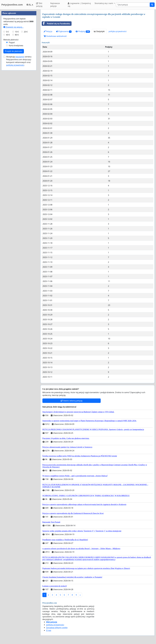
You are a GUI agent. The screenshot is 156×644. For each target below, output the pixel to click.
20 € (26, 102)
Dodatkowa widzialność (55, 36)
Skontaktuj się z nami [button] (104, 3)
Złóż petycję (39, 5)
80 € (17, 105)
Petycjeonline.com (12, 5)
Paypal (12, 112)
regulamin (20, 127)
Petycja (48, 31)
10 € (17, 102)
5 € (7, 102)
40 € (8, 105)
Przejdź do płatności (14, 121)
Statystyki (99, 31)
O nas (49, 630)
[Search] (133, 5)
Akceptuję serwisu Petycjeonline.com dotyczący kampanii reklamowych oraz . (19, 131)
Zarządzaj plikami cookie (57, 628)
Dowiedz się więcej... (13, 97)
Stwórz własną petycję (71, 401)
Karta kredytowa (16, 115)
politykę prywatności (15, 135)
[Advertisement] (19, 44)
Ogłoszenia (64, 31)
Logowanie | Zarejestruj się (79, 5)
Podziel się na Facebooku (56, 24)
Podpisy (83, 31)
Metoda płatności (11, 110)
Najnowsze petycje (55, 5)
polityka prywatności (118, 31)
